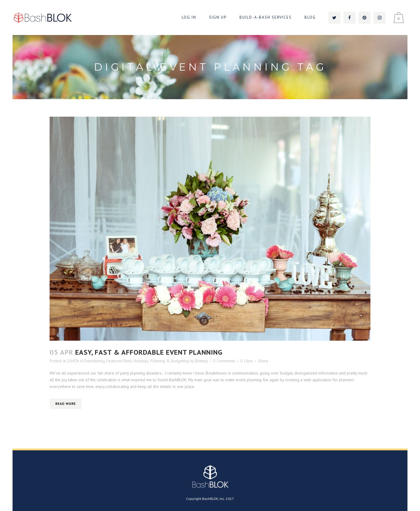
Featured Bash (119, 361)
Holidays (141, 361)
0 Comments (224, 361)
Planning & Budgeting (169, 361)
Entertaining (94, 361)
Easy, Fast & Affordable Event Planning (149, 352)
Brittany (202, 361)
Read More (66, 404)
